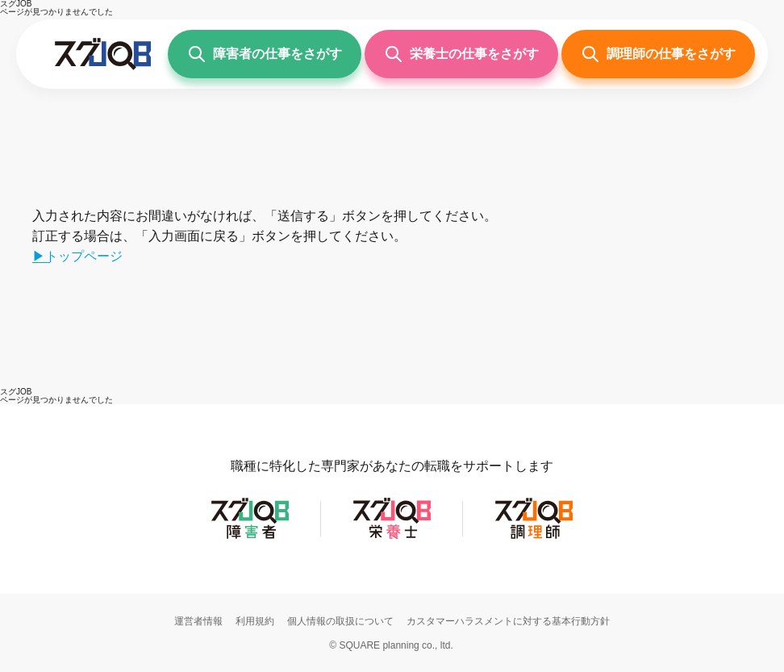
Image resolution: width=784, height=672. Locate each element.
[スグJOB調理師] (534, 538)
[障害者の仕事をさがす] (265, 54)
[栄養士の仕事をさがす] (461, 54)
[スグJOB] (16, 392)
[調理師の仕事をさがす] (658, 54)
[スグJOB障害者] (250, 538)
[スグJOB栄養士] (392, 538)
